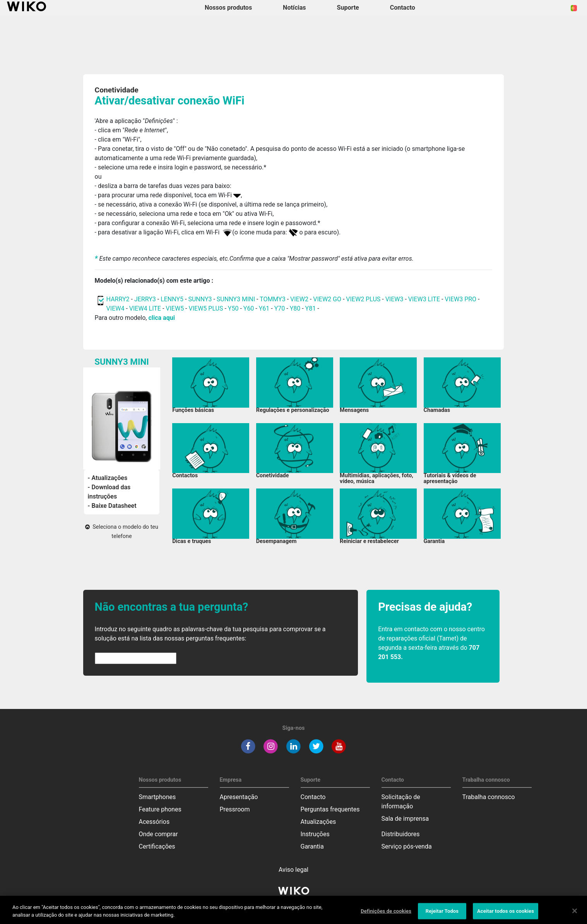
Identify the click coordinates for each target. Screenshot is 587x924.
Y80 (295, 308)
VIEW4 (116, 308)
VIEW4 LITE (145, 308)
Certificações (157, 846)
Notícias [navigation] (294, 8)
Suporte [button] (348, 8)
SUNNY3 (200, 299)
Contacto (313, 797)
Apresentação (239, 797)
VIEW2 (299, 299)
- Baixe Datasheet (112, 506)
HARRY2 (118, 299)
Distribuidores (401, 834)
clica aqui (161, 318)
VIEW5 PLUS (206, 308)
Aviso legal (293, 870)
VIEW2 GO (327, 299)
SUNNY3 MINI (236, 299)
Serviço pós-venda (407, 846)
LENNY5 (172, 299)
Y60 (249, 308)
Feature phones (160, 809)
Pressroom (235, 809)
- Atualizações (108, 478)
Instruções (315, 834)
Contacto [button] (403, 8)
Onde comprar (158, 834)
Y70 (280, 308)
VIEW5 (175, 308)
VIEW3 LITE (424, 299)
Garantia (312, 846)
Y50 (233, 308)
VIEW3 (394, 299)
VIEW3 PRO (460, 299)
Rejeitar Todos (442, 916)
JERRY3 (146, 299)
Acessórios (154, 822)
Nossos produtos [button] (228, 8)
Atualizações (318, 822)
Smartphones (157, 797)
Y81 (311, 308)
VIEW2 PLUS (363, 299)
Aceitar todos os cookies (506, 916)
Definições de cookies (386, 916)
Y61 (264, 308)
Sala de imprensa (405, 819)
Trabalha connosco (489, 797)
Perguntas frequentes (330, 809)
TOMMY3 (273, 299)
